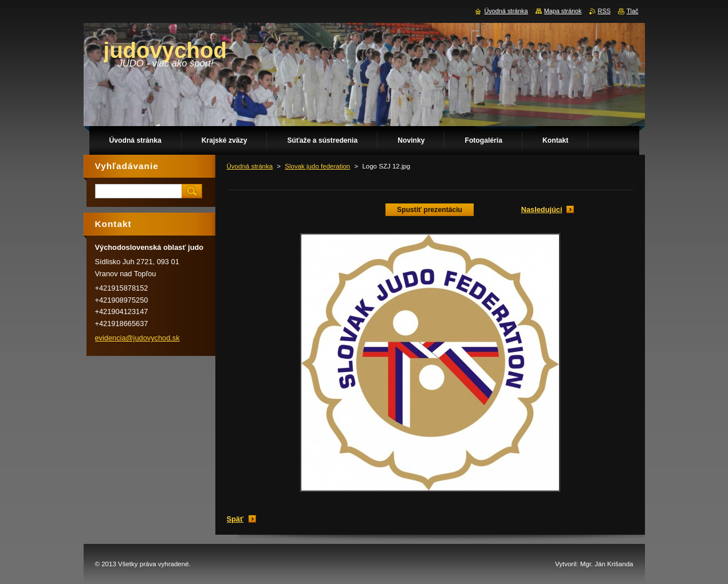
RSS (604, 11)
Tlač (633, 11)
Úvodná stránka (250, 166)
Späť (235, 519)
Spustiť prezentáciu (430, 210)
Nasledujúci (542, 209)
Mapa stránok (563, 11)
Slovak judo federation (317, 166)
